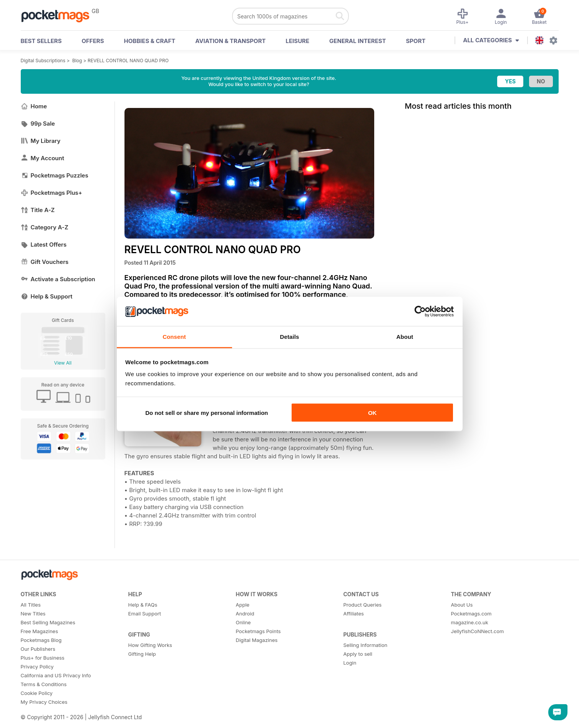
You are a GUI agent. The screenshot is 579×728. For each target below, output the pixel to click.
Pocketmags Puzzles (55, 175)
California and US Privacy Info (56, 675)
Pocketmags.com (471, 614)
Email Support (145, 614)
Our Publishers (38, 649)
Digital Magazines (257, 640)
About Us (462, 605)
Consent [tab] (174, 337)
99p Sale (38, 124)
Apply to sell (358, 654)
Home (34, 106)
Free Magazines (40, 631)
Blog (77, 61)
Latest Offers (44, 245)
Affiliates (354, 614)
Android (245, 614)
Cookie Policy (37, 693)
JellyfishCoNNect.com (478, 631)
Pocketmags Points (258, 631)
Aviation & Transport (230, 41)
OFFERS (93, 41)
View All (63, 363)
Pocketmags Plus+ (51, 193)
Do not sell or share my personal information (207, 412)
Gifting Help (142, 654)
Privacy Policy (37, 667)
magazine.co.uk (470, 622)
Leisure (298, 41)
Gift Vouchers (45, 262)
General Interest (358, 41)
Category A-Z (45, 227)
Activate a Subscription (58, 279)
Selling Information (366, 645)
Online (243, 622)
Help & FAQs (143, 605)
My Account (43, 158)
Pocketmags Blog (41, 640)
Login (350, 663)
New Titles (33, 614)
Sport (416, 41)
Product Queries (363, 605)
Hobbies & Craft (149, 41)
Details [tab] (290, 337)
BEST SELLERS (41, 41)
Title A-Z (38, 210)
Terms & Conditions (44, 684)
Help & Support (47, 296)
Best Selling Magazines (48, 622)
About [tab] (405, 337)
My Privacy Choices (44, 702)
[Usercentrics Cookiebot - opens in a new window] (420, 311)
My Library (41, 141)
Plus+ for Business (43, 658)
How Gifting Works (150, 645)
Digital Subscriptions (43, 61)
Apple (243, 605)
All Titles (31, 605)
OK (372, 412)
